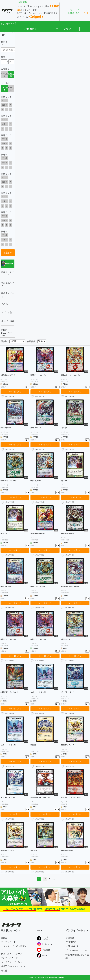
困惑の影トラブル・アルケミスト (40, 798)
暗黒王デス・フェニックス (38, 375)
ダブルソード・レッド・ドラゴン (71, 798)
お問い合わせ (72, 946)
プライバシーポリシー (76, 950)
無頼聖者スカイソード (67, 745)
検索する (8, 253)
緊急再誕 (33, 745)
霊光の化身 (34, 850)
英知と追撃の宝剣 (6, 428)
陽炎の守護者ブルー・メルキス (70, 586)
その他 (4, 971)
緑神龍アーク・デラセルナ (8, 481)
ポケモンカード (8, 942)
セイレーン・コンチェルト (38, 692)
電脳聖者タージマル (67, 850)
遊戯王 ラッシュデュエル (13, 966)
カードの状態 (64, 29)
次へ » (51, 879)
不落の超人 (64, 428)
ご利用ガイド (32, 29)
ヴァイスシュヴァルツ (12, 962)
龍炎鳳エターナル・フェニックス (71, 375)
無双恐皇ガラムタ (36, 428)
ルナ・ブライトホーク (67, 692)
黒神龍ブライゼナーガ (67, 534)
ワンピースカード (9, 958)
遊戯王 (4, 938)
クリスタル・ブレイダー (8, 798)
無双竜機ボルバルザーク (8, 375)
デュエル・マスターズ (12, 954)
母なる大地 (64, 481)
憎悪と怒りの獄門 (36, 481)
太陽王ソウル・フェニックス (9, 692)
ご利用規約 (71, 942)
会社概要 (70, 938)
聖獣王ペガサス (65, 639)
